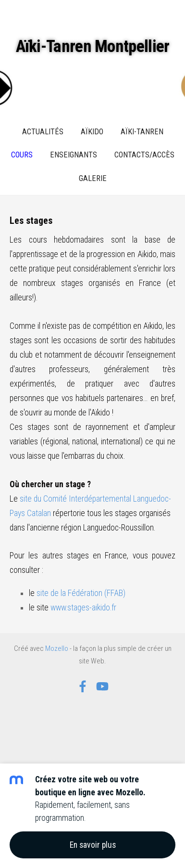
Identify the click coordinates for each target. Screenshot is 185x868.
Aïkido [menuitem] (92, 132)
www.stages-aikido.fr (83, 608)
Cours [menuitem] (22, 155)
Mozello (57, 648)
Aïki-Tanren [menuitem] (142, 132)
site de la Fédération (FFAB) (81, 593)
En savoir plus (93, 845)
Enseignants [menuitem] (74, 155)
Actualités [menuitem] (43, 132)
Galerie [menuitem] (93, 178)
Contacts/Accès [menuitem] (144, 155)
